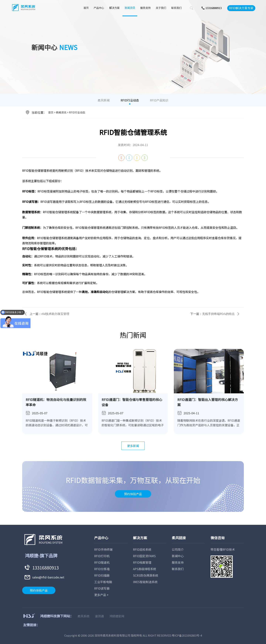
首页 (86, 8)
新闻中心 (178, 556)
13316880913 (214, 8)
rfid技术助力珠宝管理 (55, 314)
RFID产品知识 (159, 100)
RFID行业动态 (130, 100)
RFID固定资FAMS (144, 556)
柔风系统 (83, 616)
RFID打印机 (102, 556)
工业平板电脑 (103, 582)
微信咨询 (218, 538)
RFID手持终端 (103, 549)
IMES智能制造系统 (145, 582)
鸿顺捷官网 (117, 616)
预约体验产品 (133, 494)
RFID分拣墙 (102, 569)
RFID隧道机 (102, 562)
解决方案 (114, 8)
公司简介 (178, 549)
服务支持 (145, 8)
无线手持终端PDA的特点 (218, 314)
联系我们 (176, 8)
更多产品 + (101, 595)
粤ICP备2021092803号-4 (187, 635)
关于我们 (161, 8)
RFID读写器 (102, 588)
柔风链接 (179, 538)
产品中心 (99, 8)
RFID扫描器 (102, 575)
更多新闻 (133, 446)
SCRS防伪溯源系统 (146, 575)
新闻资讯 (130, 8)
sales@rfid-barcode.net (48, 577)
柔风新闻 (104, 100)
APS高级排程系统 (145, 569)
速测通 (99, 616)
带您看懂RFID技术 (223, 549)
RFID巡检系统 (142, 549)
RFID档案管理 (142, 562)
